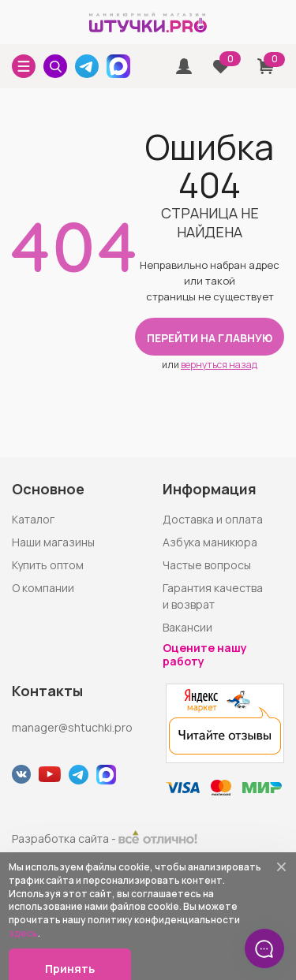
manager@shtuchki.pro (72, 727)
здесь (23, 933)
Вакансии (187, 627)
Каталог (33, 519)
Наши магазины (53, 542)
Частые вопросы (207, 565)
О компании (43, 588)
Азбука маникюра (210, 542)
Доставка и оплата (213, 519)
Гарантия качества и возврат (213, 596)
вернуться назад (219, 365)
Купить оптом (48, 565)
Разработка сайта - (105, 838)
